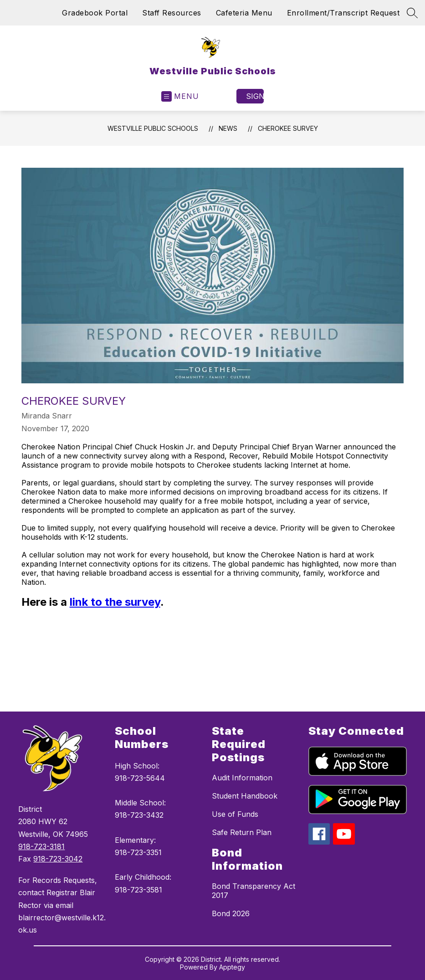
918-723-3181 (41, 846)
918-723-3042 (58, 859)
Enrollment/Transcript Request (343, 13)
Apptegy (232, 967)
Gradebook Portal (95, 13)
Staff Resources (172, 13)
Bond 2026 (231, 913)
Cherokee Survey (288, 128)
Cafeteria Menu (244, 13)
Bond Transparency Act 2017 (253, 891)
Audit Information (242, 778)
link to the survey (115, 602)
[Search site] (412, 13)
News (228, 128)
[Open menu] (180, 96)
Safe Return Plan (242, 832)
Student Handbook (245, 796)
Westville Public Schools (153, 128)
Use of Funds (235, 814)
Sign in (255, 96)
